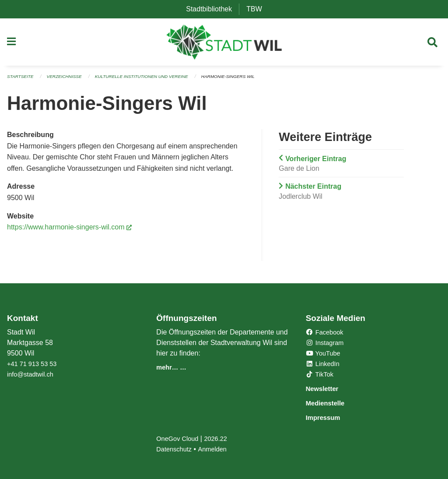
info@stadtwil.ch (33, 375)
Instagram (327, 344)
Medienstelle (331, 403)
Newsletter (327, 389)
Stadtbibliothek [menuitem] (212, 9)
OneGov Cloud (179, 438)
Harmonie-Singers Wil (247, 80)
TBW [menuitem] (258, 9)
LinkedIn (324, 365)
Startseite (22, 80)
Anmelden (217, 449)
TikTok (321, 375)
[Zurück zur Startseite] (224, 44)
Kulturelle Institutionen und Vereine (153, 80)
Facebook (327, 333)
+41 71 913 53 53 (34, 365)
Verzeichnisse (69, 80)
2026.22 (221, 438)
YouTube (325, 354)
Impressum (328, 417)
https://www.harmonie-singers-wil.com (69, 230)
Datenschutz (176, 449)
